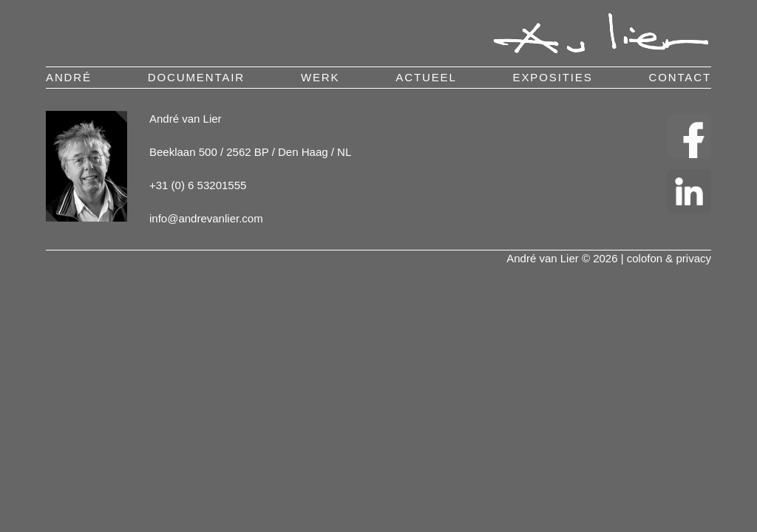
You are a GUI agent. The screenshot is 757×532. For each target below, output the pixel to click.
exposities (553, 77)
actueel (426, 77)
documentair (196, 77)
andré (69, 77)
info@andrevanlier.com (206, 218)
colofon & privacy (669, 258)
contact (680, 77)
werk (320, 77)
